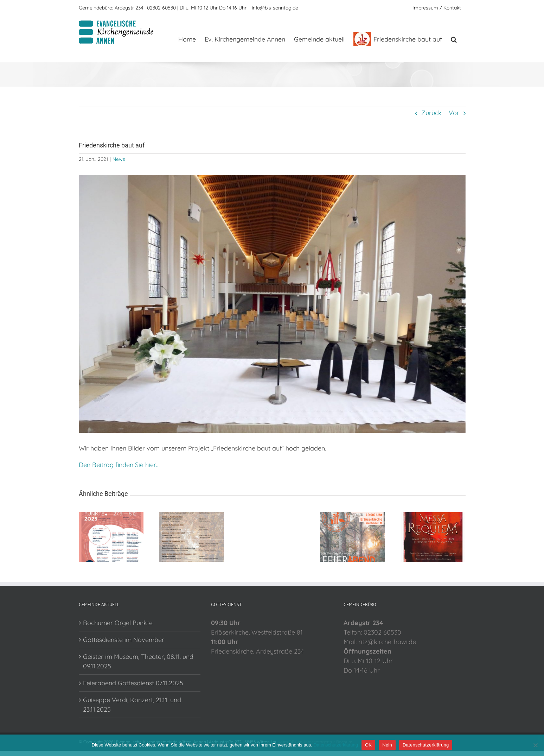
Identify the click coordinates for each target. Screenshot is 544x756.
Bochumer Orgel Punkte (118, 623)
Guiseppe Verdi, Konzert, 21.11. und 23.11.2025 (132, 705)
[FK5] (272, 304)
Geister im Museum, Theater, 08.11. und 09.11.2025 (138, 661)
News (119, 159)
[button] (454, 39)
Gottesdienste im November (124, 640)
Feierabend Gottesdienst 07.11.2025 (133, 683)
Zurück (431, 113)
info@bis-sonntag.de (275, 8)
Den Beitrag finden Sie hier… (119, 465)
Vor (454, 113)
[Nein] (535, 745)
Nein (387, 745)
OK (368, 745)
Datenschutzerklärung (335, 745)
